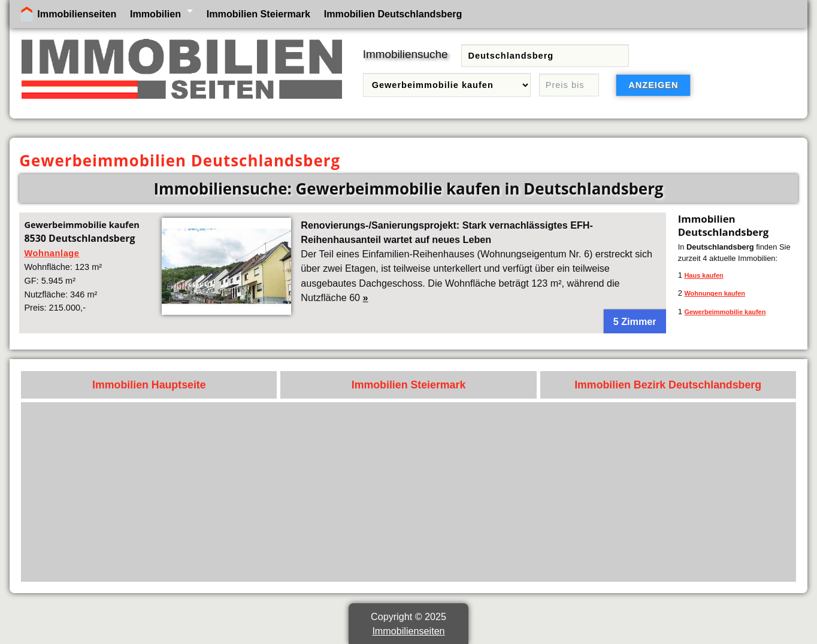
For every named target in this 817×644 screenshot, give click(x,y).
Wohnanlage (52, 253)
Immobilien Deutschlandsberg (393, 14)
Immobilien (155, 14)
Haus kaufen (703, 275)
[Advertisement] (431, 492)
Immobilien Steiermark (258, 14)
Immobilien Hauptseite (149, 385)
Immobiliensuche (406, 54)
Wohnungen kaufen (715, 293)
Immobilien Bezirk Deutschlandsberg (668, 385)
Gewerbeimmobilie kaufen (725, 312)
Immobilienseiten (77, 14)
